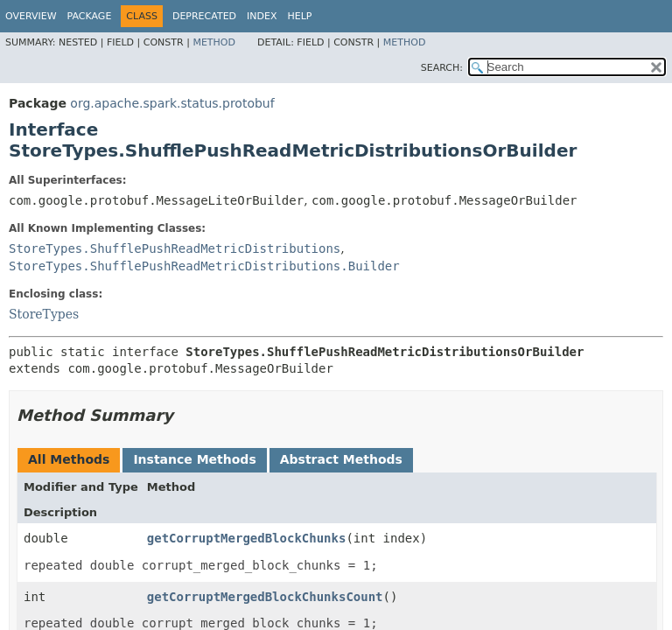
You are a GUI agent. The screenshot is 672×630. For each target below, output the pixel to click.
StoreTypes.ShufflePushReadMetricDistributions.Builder (204, 266)
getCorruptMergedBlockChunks (247, 538)
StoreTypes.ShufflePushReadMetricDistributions (175, 248)
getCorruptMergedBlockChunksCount (265, 597)
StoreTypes (44, 314)
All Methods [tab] (69, 459)
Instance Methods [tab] (194, 459)
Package (90, 16)
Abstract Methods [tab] (341, 459)
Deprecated (204, 16)
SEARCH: (442, 68)
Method (214, 42)
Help (300, 16)
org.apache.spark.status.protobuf (172, 103)
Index (262, 16)
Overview (31, 16)
